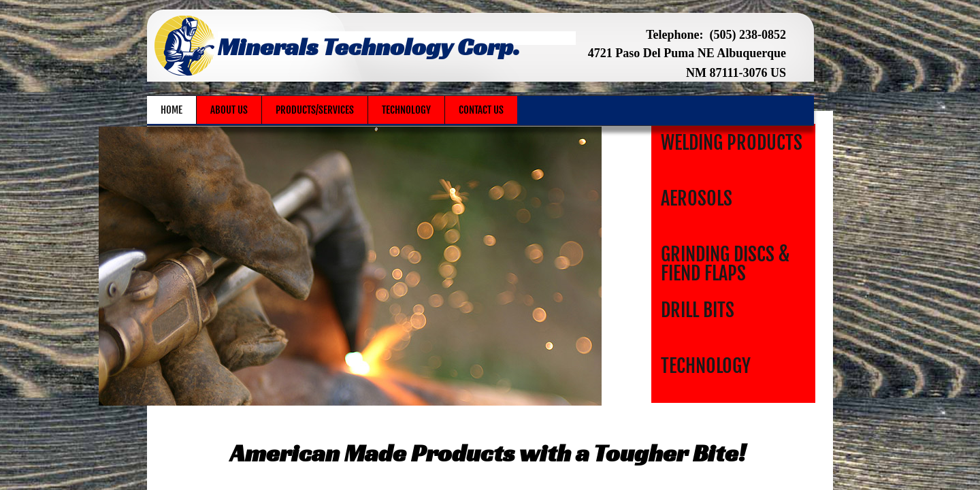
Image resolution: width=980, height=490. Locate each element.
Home (171, 110)
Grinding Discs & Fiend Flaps (725, 264)
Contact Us (481, 110)
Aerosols (697, 198)
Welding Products (732, 143)
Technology (706, 366)
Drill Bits (698, 310)
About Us (229, 110)
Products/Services (315, 110)
